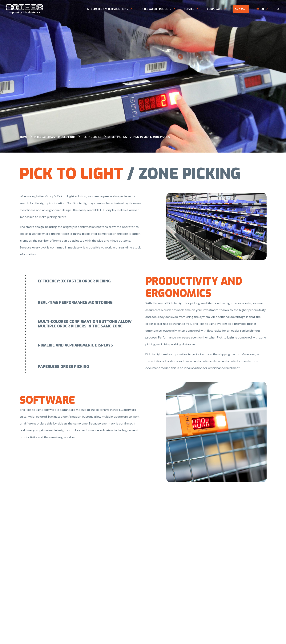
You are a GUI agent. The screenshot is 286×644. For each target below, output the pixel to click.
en (262, 9)
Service (189, 9)
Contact (241, 9)
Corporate (214, 9)
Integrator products (156, 9)
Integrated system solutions (107, 9)
